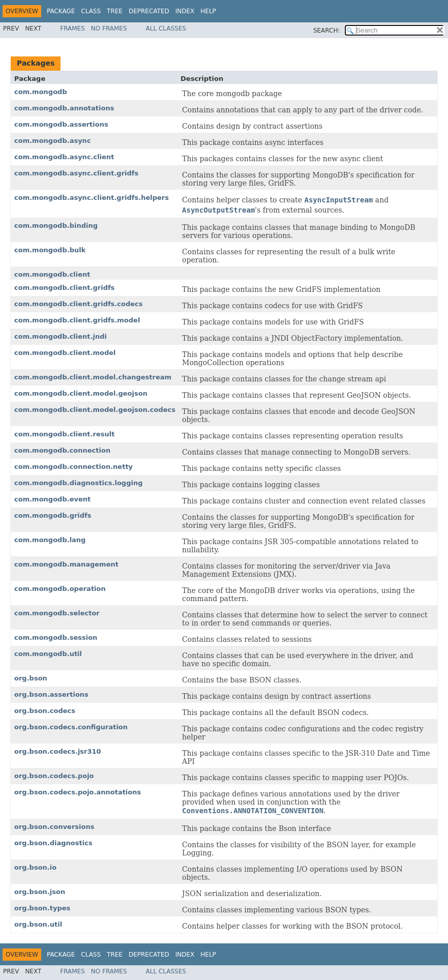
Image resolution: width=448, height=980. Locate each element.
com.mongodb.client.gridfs (64, 288)
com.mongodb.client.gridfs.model (77, 320)
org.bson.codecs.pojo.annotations (78, 792)
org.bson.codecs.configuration (71, 727)
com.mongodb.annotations (64, 108)
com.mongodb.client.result (64, 434)
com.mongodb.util (48, 654)
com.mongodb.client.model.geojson (81, 393)
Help (208, 11)
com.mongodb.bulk (50, 250)
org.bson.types (42, 908)
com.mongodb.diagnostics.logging (78, 483)
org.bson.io (35, 867)
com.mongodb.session (56, 637)
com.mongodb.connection (62, 450)
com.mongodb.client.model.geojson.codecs (95, 410)
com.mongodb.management (66, 564)
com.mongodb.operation (60, 589)
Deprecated (149, 11)
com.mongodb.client (52, 274)
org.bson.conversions (54, 827)
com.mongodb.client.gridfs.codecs (79, 304)
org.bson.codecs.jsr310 (58, 751)
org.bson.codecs (45, 711)
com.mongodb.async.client (64, 157)
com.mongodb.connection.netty (73, 467)
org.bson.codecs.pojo (54, 776)
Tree (115, 11)
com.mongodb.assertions (61, 124)
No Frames (109, 28)
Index (185, 11)
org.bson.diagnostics (53, 843)
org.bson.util (38, 924)
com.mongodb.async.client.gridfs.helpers (92, 198)
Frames (72, 28)
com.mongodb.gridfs (53, 515)
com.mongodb (41, 92)
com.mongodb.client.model (65, 353)
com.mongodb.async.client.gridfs (76, 173)
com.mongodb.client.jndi (61, 336)
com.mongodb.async (53, 141)
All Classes (166, 28)
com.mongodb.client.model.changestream (93, 377)
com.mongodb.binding (56, 226)
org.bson (31, 678)
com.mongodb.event (52, 499)
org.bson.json (40, 892)
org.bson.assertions (51, 694)
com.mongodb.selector (57, 613)
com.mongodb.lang (50, 540)
